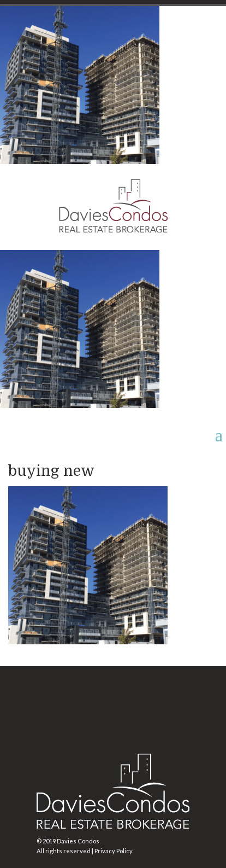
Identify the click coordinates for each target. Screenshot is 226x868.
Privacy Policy (114, 851)
